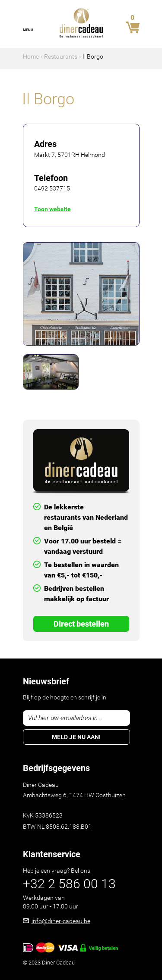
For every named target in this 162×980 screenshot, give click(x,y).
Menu (28, 30)
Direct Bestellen (81, 624)
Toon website (52, 209)
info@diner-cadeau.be (61, 921)
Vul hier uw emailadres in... (65, 718)
